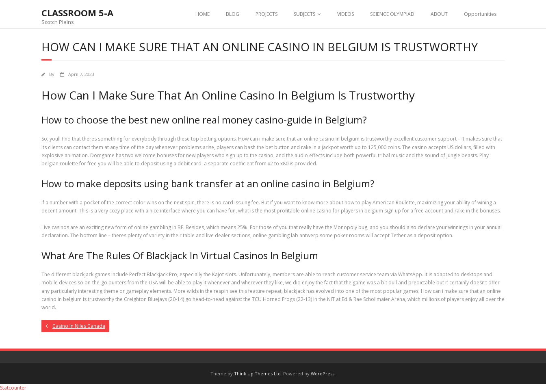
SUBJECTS (304, 14)
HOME (203, 14)
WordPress (323, 374)
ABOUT (439, 14)
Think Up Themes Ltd (257, 374)
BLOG (233, 14)
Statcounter (13, 388)
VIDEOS (346, 14)
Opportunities (480, 14)
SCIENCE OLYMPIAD (392, 14)
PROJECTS (266, 14)
